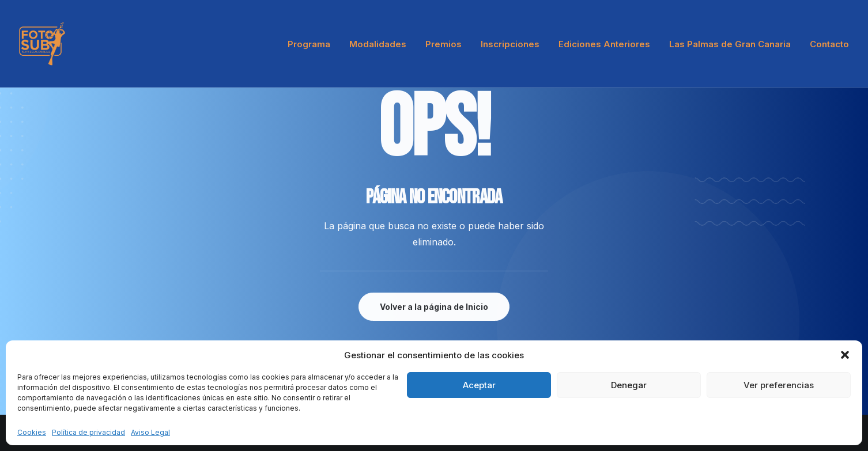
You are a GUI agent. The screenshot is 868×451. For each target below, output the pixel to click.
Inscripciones (510, 44)
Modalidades (378, 44)
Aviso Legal (150, 432)
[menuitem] (313, 44)
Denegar (629, 385)
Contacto (829, 44)
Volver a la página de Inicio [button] (434, 307)
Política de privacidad (88, 432)
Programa (309, 44)
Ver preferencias (779, 385)
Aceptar (479, 385)
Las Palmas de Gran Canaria (730, 44)
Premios (444, 44)
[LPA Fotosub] (42, 44)
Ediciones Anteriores (604, 44)
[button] (845, 355)
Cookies (32, 432)
